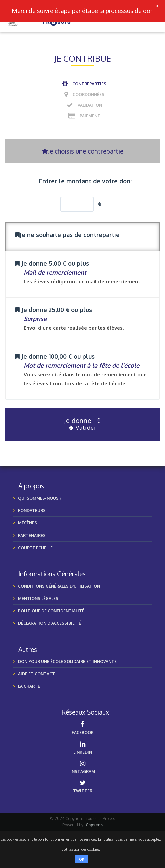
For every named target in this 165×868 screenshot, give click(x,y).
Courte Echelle (35, 548)
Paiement (90, 116)
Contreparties (89, 84)
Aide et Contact (36, 674)
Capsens (94, 825)
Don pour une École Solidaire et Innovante (67, 661)
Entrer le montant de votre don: (85, 181)
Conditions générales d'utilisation (59, 586)
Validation (90, 105)
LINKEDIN (83, 748)
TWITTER (83, 787)
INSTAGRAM (83, 767)
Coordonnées (88, 94)
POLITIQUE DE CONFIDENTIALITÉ (51, 611)
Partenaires (32, 535)
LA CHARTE (29, 686)
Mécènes (27, 523)
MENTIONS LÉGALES (38, 599)
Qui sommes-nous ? (40, 498)
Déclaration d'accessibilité (49, 623)
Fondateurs (32, 511)
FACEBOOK (83, 728)
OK (82, 859)
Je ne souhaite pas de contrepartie (67, 235)
